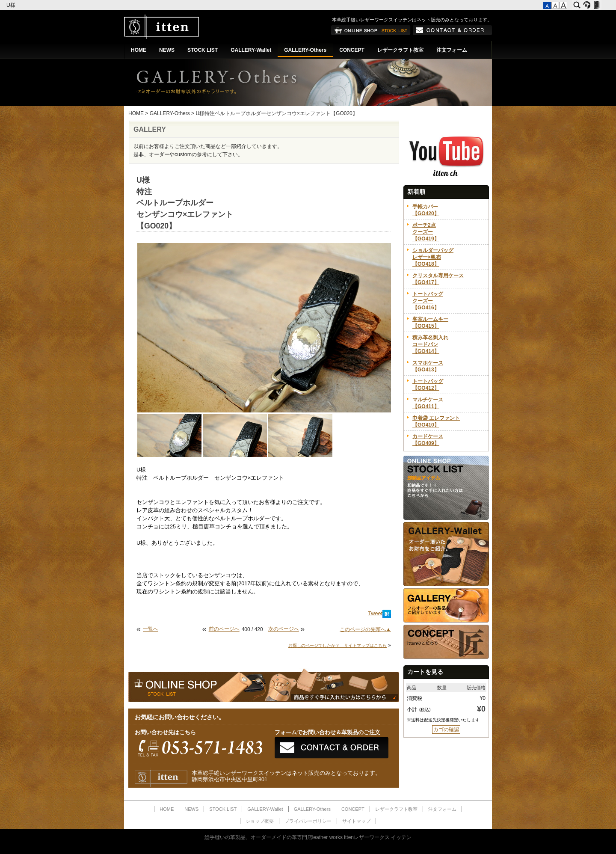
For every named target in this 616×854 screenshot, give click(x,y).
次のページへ (284, 629)
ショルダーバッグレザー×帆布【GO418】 (433, 257)
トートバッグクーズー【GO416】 (428, 301)
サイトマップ (356, 821)
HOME (139, 50)
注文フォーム (452, 50)
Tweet (375, 614)
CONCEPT (352, 50)
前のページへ (224, 629)
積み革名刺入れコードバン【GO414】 (430, 344)
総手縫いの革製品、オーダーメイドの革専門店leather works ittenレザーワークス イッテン (308, 837)
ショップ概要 (260, 821)
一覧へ (151, 629)
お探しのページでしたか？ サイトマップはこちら (338, 645)
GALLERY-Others (305, 50)
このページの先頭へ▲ (365, 629)
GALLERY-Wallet (251, 50)
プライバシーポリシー (308, 821)
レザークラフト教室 (400, 50)
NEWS (167, 50)
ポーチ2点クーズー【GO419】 (426, 232)
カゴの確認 (446, 729)
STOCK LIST (203, 50)
